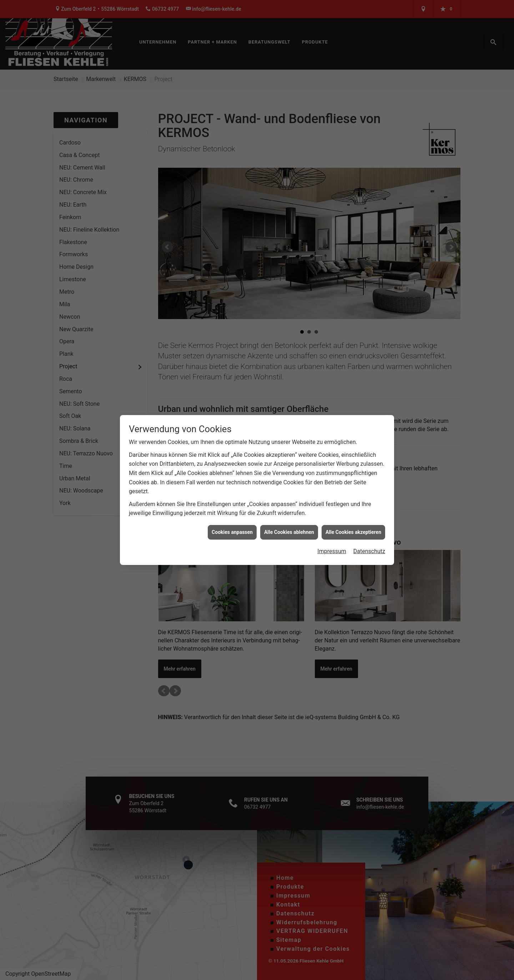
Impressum (332, 542)
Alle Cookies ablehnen (289, 522)
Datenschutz (369, 542)
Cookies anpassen (232, 522)
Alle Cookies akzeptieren (353, 522)
